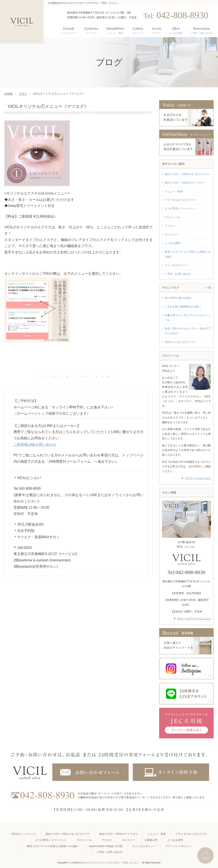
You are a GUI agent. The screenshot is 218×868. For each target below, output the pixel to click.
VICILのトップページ (24, 834)
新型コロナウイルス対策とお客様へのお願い (188, 254)
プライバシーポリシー (178, 846)
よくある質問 (172, 243)
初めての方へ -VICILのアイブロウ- (185, 183)
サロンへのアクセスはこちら (194, 619)
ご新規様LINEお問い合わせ (35, 444)
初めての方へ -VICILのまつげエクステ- (187, 174)
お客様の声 (151, 840)
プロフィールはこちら (198, 478)
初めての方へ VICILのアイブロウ (118, 834)
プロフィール (172, 217)
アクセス (170, 226)
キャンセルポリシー (176, 265)
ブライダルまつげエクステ (180, 200)
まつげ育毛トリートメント (180, 209)
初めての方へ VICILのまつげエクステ (67, 834)
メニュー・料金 (174, 191)
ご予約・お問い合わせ (178, 274)
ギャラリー (171, 235)
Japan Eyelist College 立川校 (106, 846)
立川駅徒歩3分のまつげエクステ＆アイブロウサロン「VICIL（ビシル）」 (105, 863)
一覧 (208, 288)
